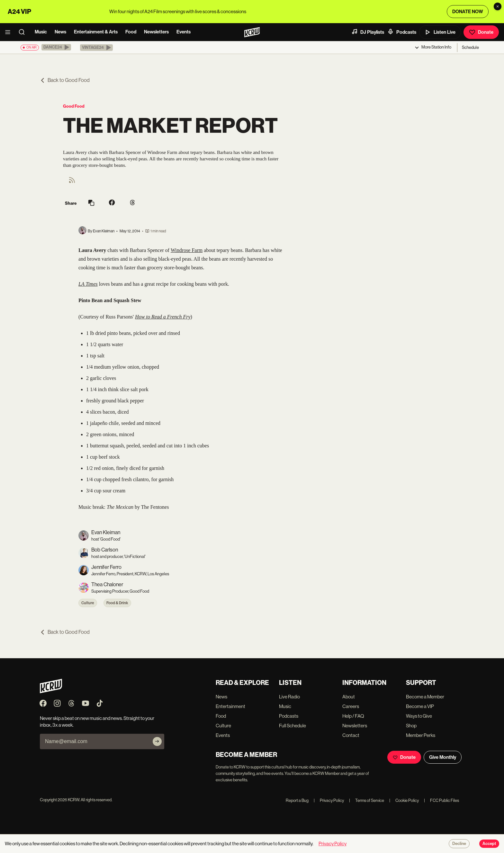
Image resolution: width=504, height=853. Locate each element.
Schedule (470, 47)
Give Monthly (443, 757)
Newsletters (156, 32)
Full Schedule (292, 726)
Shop (411, 726)
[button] (56, 47)
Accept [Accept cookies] (489, 844)
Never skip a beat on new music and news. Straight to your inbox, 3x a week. (97, 722)
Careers (351, 706)
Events (184, 32)
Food (131, 32)
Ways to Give (419, 716)
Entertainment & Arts (96, 32)
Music (41, 32)
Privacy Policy (329, 800)
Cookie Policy (404, 800)
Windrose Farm (187, 250)
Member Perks (421, 735)
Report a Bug (297, 800)
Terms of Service (367, 800)
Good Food (74, 106)
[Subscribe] (157, 741)
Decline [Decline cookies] (459, 844)
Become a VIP (420, 706)
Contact (351, 735)
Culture (88, 603)
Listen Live (440, 32)
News (60, 32)
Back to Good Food (65, 80)
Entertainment (230, 706)
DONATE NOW (468, 12)
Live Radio (289, 697)
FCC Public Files (441, 800)
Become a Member (425, 697)
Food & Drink (117, 603)
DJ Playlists (368, 32)
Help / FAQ (353, 716)
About (349, 697)
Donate (481, 32)
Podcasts (402, 32)
